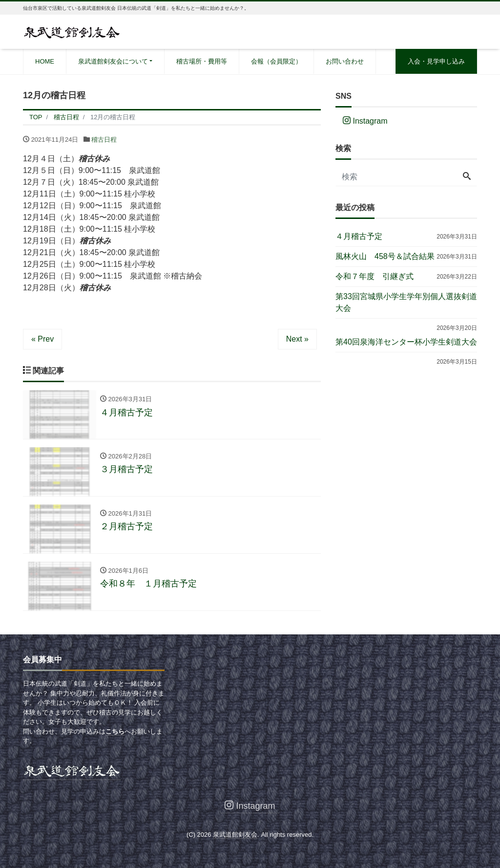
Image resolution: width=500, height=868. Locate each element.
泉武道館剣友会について (113, 61)
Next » (297, 339)
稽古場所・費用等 (202, 61)
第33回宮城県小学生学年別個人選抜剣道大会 (406, 302)
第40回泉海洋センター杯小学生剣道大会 (406, 342)
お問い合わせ (345, 61)
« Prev (42, 339)
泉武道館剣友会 (235, 835)
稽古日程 (104, 140)
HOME (45, 61)
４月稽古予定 (359, 236)
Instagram (365, 121)
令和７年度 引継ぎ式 (375, 276)
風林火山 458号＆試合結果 (385, 256)
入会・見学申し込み (436, 61)
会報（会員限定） (276, 61)
